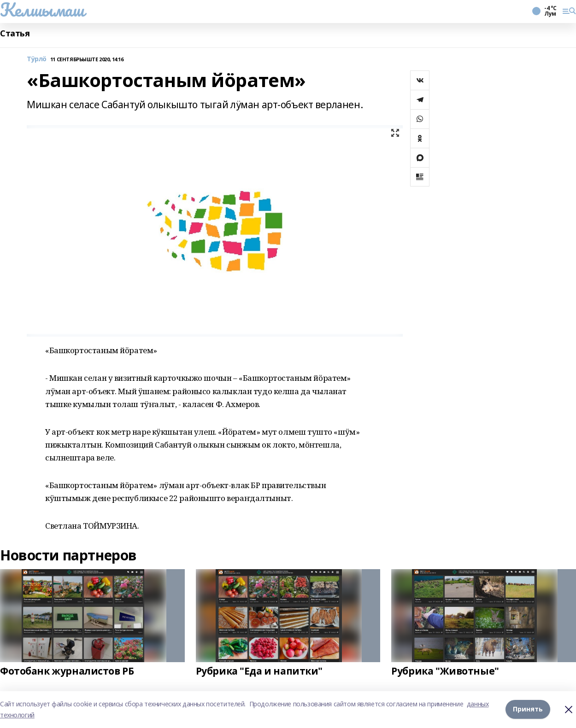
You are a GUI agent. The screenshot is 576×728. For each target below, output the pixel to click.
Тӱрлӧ (37, 59)
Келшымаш (42, 10)
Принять (528, 709)
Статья (15, 33)
